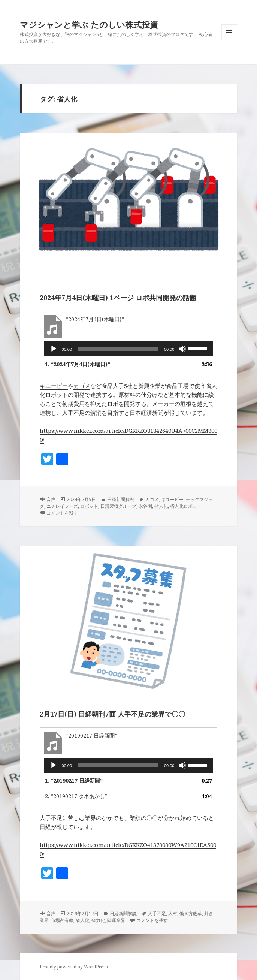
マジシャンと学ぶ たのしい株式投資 (89, 24)
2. (76, 796)
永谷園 (145, 506)
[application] (129, 349)
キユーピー (54, 386)
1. (78, 364)
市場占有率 (62, 920)
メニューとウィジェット (229, 40)
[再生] (54, 349)
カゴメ (82, 386)
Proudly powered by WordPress (74, 967)
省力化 (98, 920)
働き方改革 (191, 913)
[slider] (118, 349)
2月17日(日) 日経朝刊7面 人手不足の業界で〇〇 (112, 714)
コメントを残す (62, 513)
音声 (51, 499)
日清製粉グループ (118, 506)
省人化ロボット (186, 506)
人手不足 (157, 913)
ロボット (89, 506)
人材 (173, 913)
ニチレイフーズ (62, 506)
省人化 (161, 506)
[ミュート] (182, 349)
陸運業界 (116, 920)
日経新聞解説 (121, 499)
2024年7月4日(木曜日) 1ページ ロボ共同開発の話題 (118, 298)
